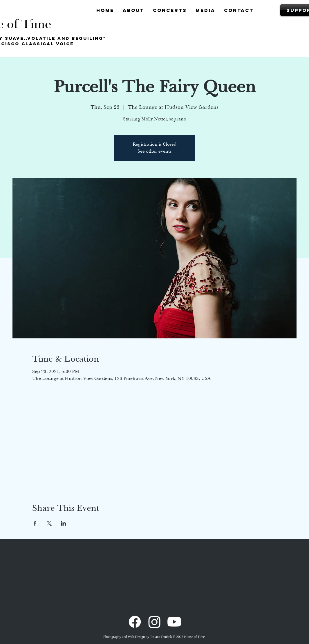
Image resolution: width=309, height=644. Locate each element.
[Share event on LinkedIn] (63, 523)
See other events (154, 151)
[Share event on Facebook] (35, 523)
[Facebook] (135, 622)
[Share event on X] (49, 523)
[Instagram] (154, 622)
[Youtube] (174, 622)
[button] (133, 10)
